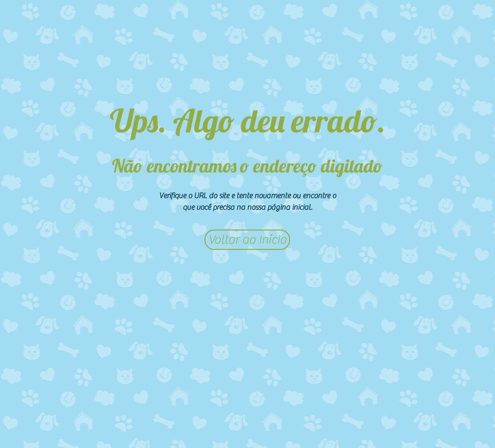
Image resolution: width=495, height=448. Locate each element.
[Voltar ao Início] (247, 240)
